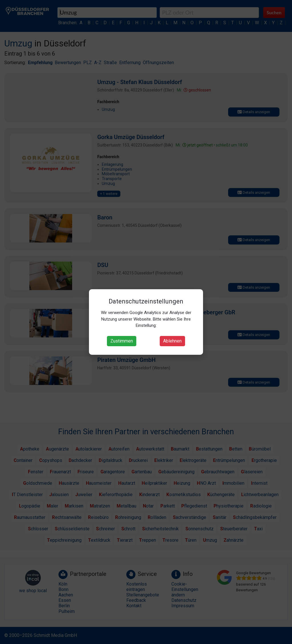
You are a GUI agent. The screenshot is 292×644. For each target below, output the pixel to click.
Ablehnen (172, 341)
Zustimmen (122, 341)
